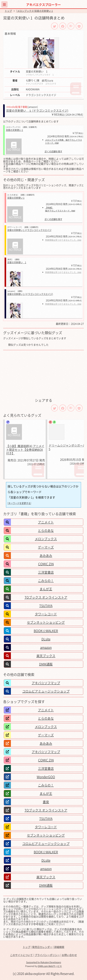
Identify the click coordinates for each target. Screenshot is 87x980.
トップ (8, 11)
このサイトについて (21, 955)
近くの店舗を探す (53, 152)
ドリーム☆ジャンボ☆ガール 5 (67, 447)
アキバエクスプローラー (43, 5)
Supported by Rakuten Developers (44, 962)
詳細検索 (59, 947)
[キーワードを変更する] (19, 503)
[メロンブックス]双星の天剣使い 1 (35, 11)
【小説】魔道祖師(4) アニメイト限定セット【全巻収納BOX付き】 (25, 450)
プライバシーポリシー (47, 955)
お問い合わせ (69, 955)
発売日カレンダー (42, 947)
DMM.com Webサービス (50, 966)
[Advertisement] (43, 374)
